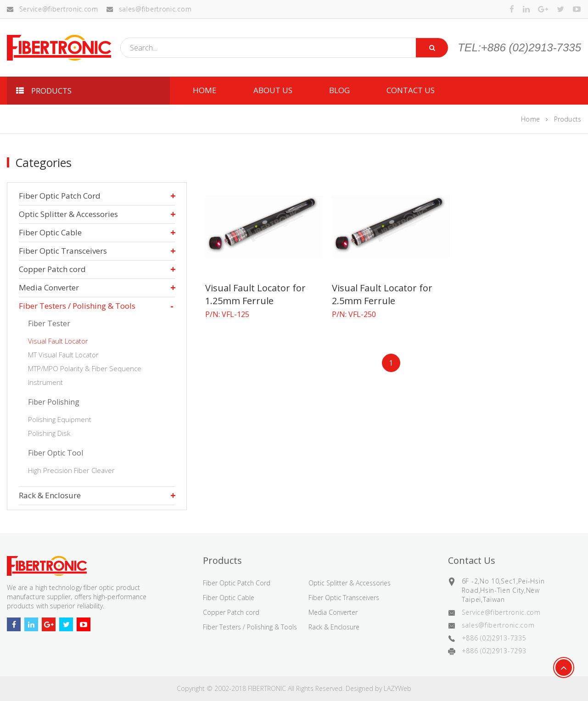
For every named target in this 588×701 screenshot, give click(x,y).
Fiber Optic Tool (56, 453)
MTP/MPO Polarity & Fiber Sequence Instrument (85, 375)
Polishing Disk (49, 433)
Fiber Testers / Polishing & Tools (77, 306)
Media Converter (49, 287)
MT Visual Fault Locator (63, 355)
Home (530, 119)
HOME (205, 90)
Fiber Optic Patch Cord (60, 196)
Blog (339, 90)
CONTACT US (411, 90)
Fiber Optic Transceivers (63, 251)
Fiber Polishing (54, 402)
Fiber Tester (49, 323)
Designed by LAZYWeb (378, 688)
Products (568, 119)
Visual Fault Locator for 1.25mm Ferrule (255, 294)
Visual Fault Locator (58, 341)
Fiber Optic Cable (50, 232)
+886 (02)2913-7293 (494, 651)
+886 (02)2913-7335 (494, 638)
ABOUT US (273, 90)
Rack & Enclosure (50, 495)
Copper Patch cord (52, 269)
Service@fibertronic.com (53, 9)
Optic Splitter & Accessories (68, 214)
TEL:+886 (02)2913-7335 (519, 48)
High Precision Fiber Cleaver (71, 470)
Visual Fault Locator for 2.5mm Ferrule (382, 294)
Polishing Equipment (60, 419)
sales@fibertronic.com (149, 9)
